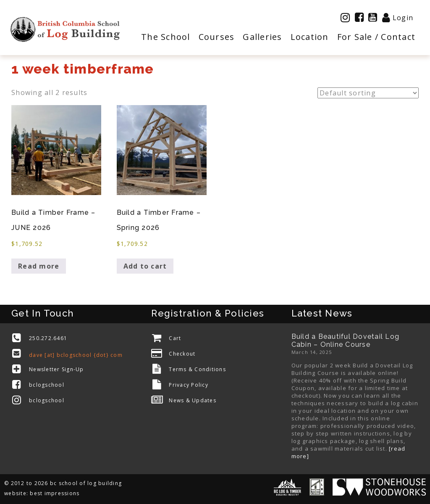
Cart (175, 338)
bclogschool (47, 385)
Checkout (182, 354)
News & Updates (193, 400)
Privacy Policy (189, 385)
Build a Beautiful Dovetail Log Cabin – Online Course (346, 340)
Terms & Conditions (197, 369)
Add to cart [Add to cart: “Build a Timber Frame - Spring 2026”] (145, 266)
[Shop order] (368, 93)
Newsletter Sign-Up (56, 369)
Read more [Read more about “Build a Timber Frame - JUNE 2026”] (39, 266)
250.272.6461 (48, 338)
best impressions (55, 493)
